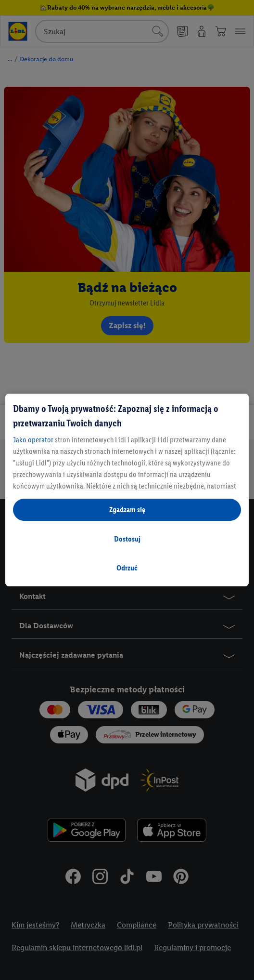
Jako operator (33, 440)
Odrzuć (127, 568)
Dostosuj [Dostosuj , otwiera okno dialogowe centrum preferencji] (127, 539)
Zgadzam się (127, 510)
